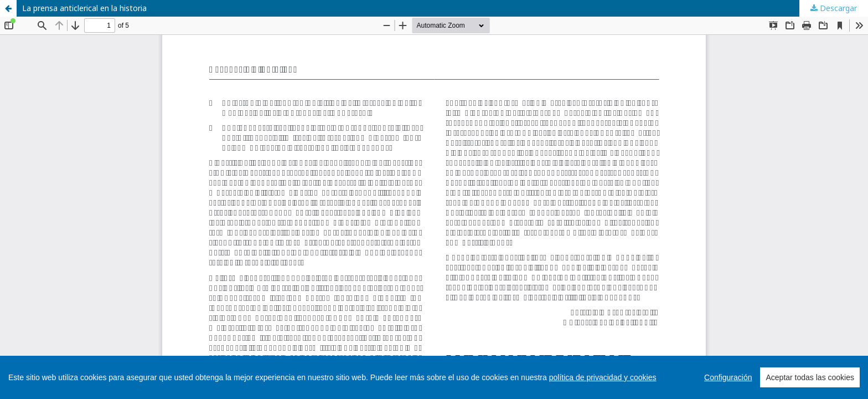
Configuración (728, 377)
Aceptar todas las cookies (810, 377)
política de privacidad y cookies (603, 377)
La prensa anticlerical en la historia (84, 8)
